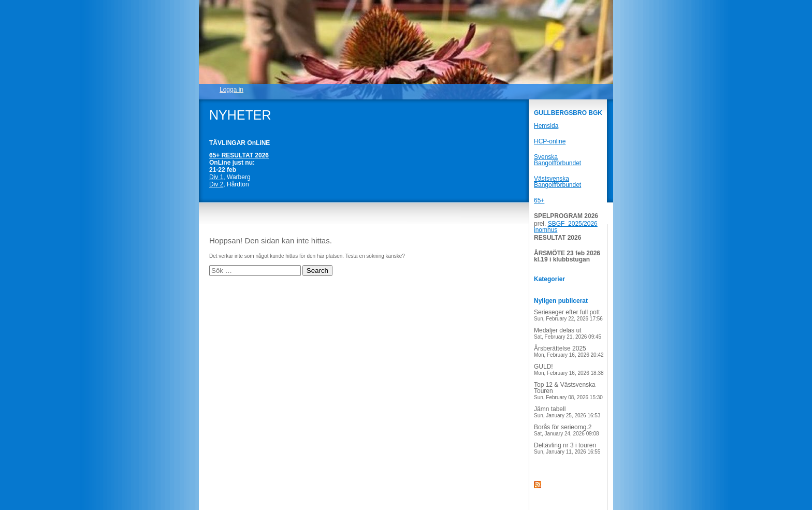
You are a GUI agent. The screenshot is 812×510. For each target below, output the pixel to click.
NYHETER (240, 115)
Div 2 (216, 184)
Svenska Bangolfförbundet (557, 160)
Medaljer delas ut (568, 333)
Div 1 (216, 177)
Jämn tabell (567, 412)
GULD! (569, 369)
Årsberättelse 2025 (569, 351)
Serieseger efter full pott (568, 315)
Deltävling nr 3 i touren (567, 448)
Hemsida (546, 126)
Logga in (231, 90)
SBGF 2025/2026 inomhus (566, 227)
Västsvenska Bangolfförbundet (557, 182)
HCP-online (550, 141)
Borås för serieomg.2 (567, 430)
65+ (539, 200)
